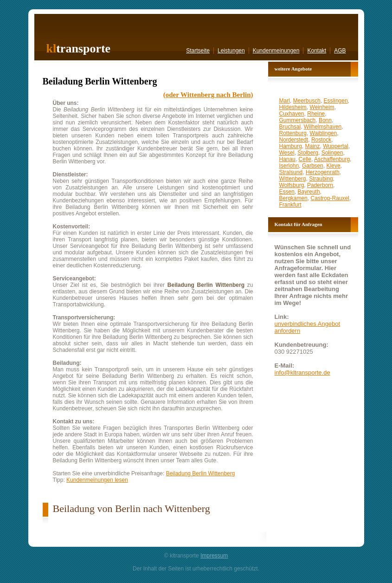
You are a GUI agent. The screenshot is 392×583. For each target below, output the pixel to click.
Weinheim (322, 107)
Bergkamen (293, 198)
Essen (287, 192)
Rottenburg (293, 133)
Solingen (332, 153)
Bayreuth (309, 192)
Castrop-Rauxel (330, 198)
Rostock (321, 140)
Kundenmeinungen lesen (97, 480)
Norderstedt (294, 140)
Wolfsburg (292, 185)
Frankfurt (290, 205)
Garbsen (313, 166)
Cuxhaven (292, 114)
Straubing (321, 179)
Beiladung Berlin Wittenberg (201, 473)
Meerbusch (307, 101)
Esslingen (336, 101)
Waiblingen (324, 133)
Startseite (198, 51)
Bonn (325, 120)
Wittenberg (293, 179)
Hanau (287, 159)
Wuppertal (335, 146)
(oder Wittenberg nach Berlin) (208, 95)
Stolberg (308, 153)
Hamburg (291, 146)
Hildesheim (293, 107)
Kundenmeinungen (276, 51)
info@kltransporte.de (302, 372)
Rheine (316, 114)
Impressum (214, 556)
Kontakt (317, 51)
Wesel (287, 153)
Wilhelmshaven (323, 127)
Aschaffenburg (332, 159)
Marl (285, 101)
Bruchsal (290, 127)
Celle (305, 159)
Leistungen (231, 51)
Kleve (334, 166)
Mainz (313, 146)
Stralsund (291, 172)
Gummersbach (298, 120)
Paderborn (320, 185)
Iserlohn (289, 166)
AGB (340, 51)
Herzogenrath (323, 172)
